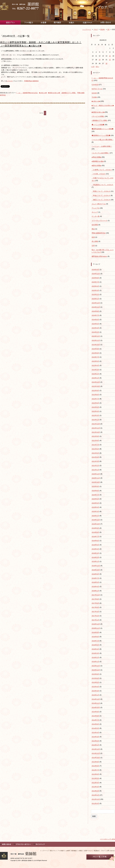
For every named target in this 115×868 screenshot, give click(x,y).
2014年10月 (96, 707)
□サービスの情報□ (98, 116)
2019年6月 (95, 541)
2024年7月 (95, 315)
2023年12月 (96, 336)
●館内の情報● (96, 165)
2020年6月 (95, 499)
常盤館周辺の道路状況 (31, 81)
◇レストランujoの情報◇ (100, 153)
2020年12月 (96, 474)
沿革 (93, 246)
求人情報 (95, 241)
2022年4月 (95, 411)
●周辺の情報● (96, 157)
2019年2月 (95, 557)
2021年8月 (95, 440)
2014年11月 (96, 703)
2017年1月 (95, 620)
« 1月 (93, 67)
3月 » (97, 67)
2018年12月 (96, 566)
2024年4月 (95, 328)
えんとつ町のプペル (99, 204)
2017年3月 (95, 612)
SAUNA (94, 93)
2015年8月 (95, 674)
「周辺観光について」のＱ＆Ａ (102, 185)
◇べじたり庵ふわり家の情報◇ (103, 140)
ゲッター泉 (96, 216)
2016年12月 (96, 624)
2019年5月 (95, 545)
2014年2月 (95, 741)
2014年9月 (95, 712)
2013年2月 (95, 791)
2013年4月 (95, 783)
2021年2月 (95, 466)
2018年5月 (95, 582)
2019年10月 (96, 524)
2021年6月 (95, 449)
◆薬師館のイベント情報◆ (101, 135)
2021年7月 (95, 445)
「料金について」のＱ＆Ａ (101, 195)
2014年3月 (95, 737)
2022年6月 (95, 403)
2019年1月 (95, 561)
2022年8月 (95, 395)
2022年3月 (95, 415)
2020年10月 (96, 482)
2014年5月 (95, 728)
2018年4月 (95, 586)
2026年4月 (95, 270)
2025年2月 (95, 294)
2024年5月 (95, 324)
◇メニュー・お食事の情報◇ (102, 146)
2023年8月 (95, 353)
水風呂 (80, 851)
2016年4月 (95, 649)
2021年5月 (95, 453)
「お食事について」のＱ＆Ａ (102, 170)
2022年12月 (96, 382)
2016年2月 (95, 657)
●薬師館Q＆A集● (98, 161)
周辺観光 (96, 851)
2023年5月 (95, 361)
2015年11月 (96, 670)
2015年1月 (95, 695)
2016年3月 (95, 653)
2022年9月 (95, 390)
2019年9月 (95, 528)
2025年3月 (95, 290)
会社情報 (95, 225)
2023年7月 (95, 357)
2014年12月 (96, 699)
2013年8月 (95, 766)
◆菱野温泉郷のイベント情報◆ (103, 129)
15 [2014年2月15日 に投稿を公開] (110, 56)
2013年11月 (96, 753)
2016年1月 (95, 662)
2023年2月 (95, 374)
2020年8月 (95, 491)
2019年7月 (95, 536)
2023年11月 (96, 340)
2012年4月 (95, 803)
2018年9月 (95, 574)
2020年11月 (96, 478)
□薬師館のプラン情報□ (69, 93)
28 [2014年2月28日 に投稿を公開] (106, 64)
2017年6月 (95, 603)
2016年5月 (95, 645)
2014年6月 (95, 724)
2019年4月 (95, 549)
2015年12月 (96, 666)
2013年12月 (96, 749)
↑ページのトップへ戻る (107, 839)
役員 (93, 237)
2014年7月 (95, 720)
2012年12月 (96, 799)
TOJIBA (94, 97)
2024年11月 (96, 307)
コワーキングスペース (99, 221)
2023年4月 (95, 365)
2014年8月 (95, 716)
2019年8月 (95, 532)
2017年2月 (95, 616)
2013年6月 (95, 774)
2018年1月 (95, 591)
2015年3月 (95, 691)
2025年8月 (95, 278)
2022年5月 (95, 407)
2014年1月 (95, 745)
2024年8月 (95, 311)
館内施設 (74, 851)
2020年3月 (95, 511)
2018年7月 (95, 578)
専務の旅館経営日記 (99, 233)
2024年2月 (95, 332)
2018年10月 (96, 570)
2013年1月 (95, 795)
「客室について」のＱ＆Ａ (101, 191)
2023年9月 (95, 349)
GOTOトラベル (97, 89)
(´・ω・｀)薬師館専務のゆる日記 (27, 93)
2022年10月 (96, 386)
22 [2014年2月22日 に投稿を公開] (110, 60)
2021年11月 (96, 428)
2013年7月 (95, 770)
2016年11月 (96, 628)
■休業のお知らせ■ (54, 93)
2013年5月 (95, 778)
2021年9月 (95, 436)
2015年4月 (95, 687)
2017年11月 (96, 595)
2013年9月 (95, 762)
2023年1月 (95, 378)
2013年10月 (96, 758)
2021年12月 (96, 424)
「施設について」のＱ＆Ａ (101, 200)
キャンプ (95, 212)
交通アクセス (88, 851)
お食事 (68, 851)
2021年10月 (96, 432)
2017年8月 (95, 599)
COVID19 (95, 85)
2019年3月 (95, 553)
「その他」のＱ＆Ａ (99, 174)
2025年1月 (95, 299)
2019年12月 (96, 520)
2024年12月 (96, 303)
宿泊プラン (53, 851)
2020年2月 (95, 516)
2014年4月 (95, 732)
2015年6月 (95, 678)
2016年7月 (95, 641)
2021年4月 (95, 457)
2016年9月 (95, 632)
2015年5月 (95, 682)
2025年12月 (96, 274)
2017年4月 (95, 607)
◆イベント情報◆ (98, 125)
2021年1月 (95, 470)
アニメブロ (96, 208)
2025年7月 (95, 282)
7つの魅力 (61, 851)
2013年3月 (95, 787)
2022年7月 (95, 399)
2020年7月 (95, 495)
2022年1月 (95, 420)
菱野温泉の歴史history (99, 256)
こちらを (10, 81)
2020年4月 (95, 507)
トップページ (44, 851)
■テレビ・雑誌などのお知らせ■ (103, 105)
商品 (93, 229)
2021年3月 (95, 461)
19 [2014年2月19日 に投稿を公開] (100, 60)
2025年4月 (95, 286)
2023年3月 (95, 370)
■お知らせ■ (43, 93)
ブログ (103, 851)
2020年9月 (95, 486)
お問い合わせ (110, 851)
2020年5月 (95, 503)
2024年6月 (95, 320)
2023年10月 (96, 345)
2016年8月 (95, 637)
